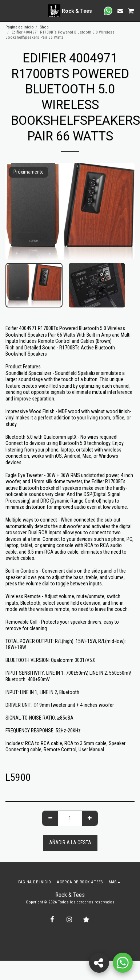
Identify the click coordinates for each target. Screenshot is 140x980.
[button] (8, 11)
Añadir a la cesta (70, 843)
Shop (44, 27)
